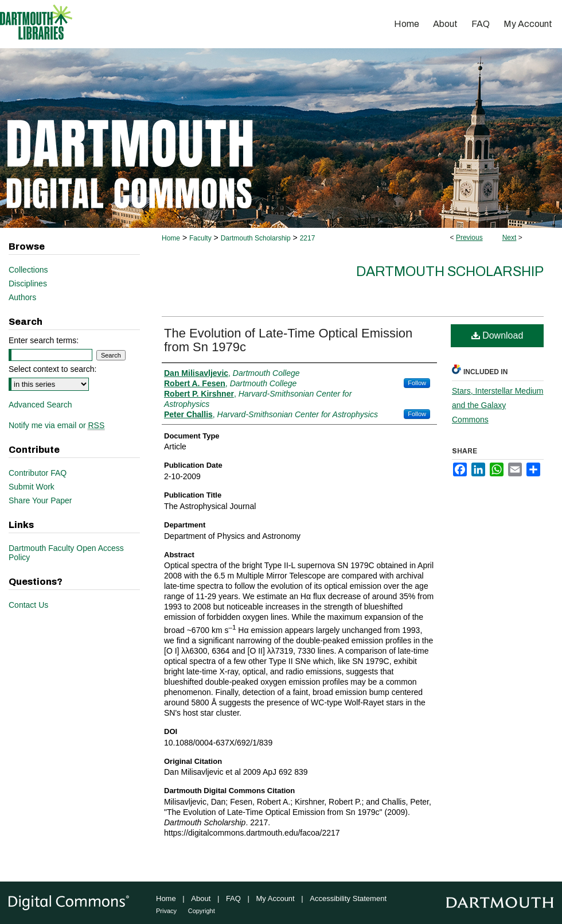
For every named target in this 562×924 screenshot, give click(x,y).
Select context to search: (52, 369)
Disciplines (28, 284)
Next (510, 238)
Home (171, 238)
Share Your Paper (40, 500)
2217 (308, 238)
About (201, 898)
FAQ (233, 898)
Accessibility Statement (348, 898)
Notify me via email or (56, 425)
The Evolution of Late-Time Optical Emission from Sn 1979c (288, 340)
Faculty (200, 238)
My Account (276, 898)
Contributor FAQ (38, 473)
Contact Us (28, 605)
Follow (417, 383)
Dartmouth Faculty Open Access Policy (66, 553)
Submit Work (32, 487)
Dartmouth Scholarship (256, 238)
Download (497, 335)
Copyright (202, 911)
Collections (28, 270)
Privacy (166, 911)
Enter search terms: (44, 340)
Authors (22, 297)
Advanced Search (40, 405)
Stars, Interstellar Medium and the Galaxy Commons (498, 405)
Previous (469, 238)
